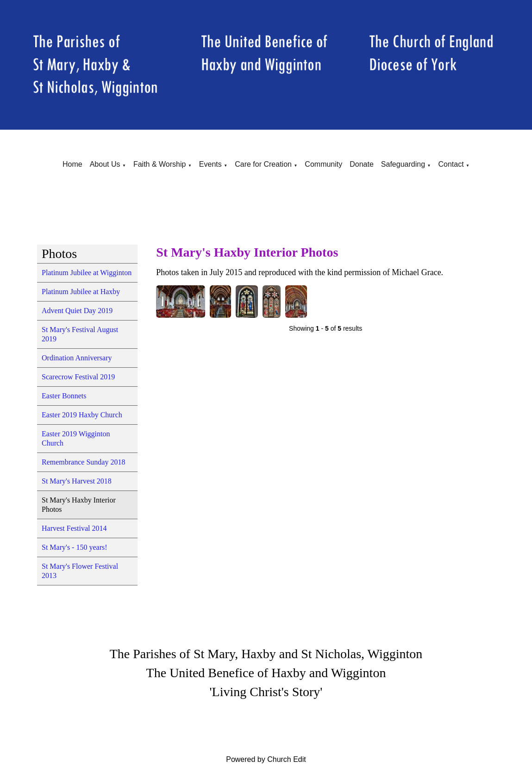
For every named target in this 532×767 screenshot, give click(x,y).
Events (210, 164)
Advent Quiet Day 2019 (77, 311)
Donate (362, 164)
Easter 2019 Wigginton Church (76, 438)
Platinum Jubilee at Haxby (81, 292)
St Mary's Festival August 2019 (80, 334)
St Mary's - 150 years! (75, 547)
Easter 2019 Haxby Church (82, 415)
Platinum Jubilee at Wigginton (87, 273)
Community (323, 164)
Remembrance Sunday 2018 (83, 462)
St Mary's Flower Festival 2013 (80, 571)
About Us (105, 164)
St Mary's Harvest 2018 (77, 481)
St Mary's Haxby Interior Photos (79, 505)
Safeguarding (403, 164)
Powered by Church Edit (266, 759)
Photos (59, 254)
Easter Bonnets (64, 396)
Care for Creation (263, 164)
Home (72, 164)
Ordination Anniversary (77, 358)
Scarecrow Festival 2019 (78, 377)
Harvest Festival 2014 (74, 528)
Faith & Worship (160, 164)
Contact (451, 164)
